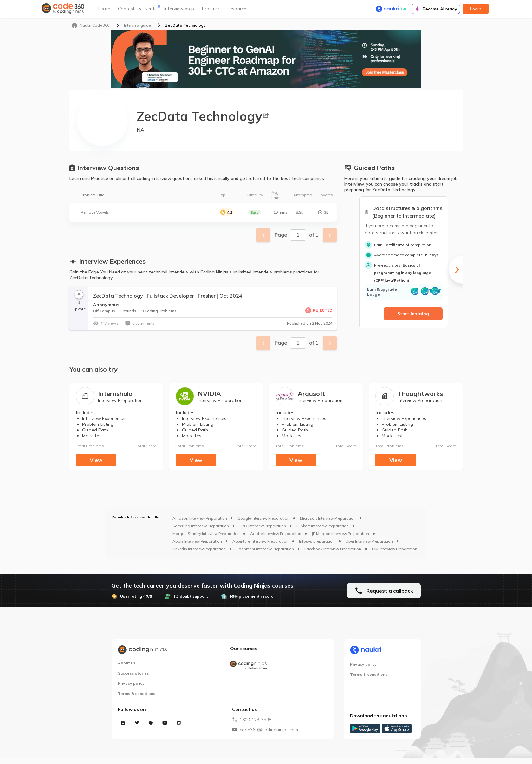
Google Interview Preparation (263, 518)
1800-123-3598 (256, 720)
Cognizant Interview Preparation (265, 549)
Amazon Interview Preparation (200, 518)
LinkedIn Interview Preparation (199, 549)
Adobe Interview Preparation (276, 533)
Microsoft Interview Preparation (328, 518)
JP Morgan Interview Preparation (340, 533)
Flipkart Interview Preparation (323, 526)
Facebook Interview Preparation (333, 549)
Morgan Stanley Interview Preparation (206, 533)
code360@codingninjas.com (269, 730)
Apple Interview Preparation (197, 541)
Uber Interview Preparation (369, 541)
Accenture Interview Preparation (260, 541)
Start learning (413, 314)
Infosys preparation (317, 541)
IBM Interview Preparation (395, 549)
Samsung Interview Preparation (201, 526)
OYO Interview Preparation (263, 526)
